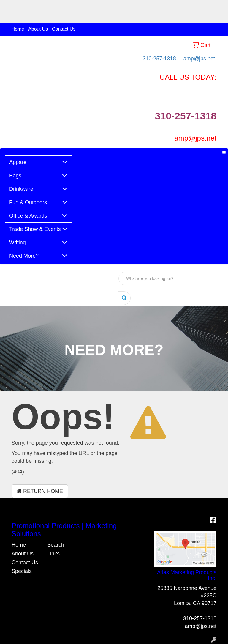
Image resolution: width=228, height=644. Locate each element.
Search (56, 545)
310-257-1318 (159, 59)
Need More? (24, 256)
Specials (22, 571)
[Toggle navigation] (224, 153)
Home (18, 29)
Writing (18, 243)
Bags (15, 176)
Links (53, 554)
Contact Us (64, 29)
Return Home (40, 491)
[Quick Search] (167, 278)
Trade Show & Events (35, 229)
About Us (38, 29)
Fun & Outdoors (28, 202)
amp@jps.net (199, 59)
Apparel (18, 162)
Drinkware (21, 189)
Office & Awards (28, 216)
